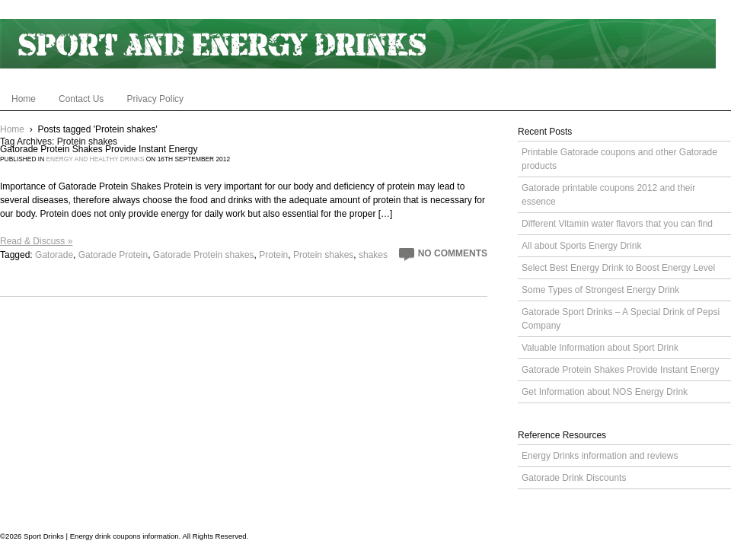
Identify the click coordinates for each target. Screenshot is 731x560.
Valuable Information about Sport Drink (600, 348)
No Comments (453, 253)
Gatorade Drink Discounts (574, 478)
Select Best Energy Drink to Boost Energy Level (618, 268)
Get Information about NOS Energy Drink (605, 392)
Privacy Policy (155, 99)
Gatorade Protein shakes (204, 255)
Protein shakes (323, 255)
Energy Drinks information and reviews (600, 456)
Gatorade (54, 255)
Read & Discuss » (36, 241)
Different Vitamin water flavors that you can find (617, 224)
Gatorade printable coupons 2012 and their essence (608, 195)
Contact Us (81, 99)
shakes (373, 255)
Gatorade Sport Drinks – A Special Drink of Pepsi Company (621, 319)
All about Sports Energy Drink (581, 246)
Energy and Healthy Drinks (96, 159)
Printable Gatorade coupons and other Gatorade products (619, 159)
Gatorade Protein (113, 255)
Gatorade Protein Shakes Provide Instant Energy (99, 149)
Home (24, 99)
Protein (273, 255)
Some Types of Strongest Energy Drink (600, 290)
